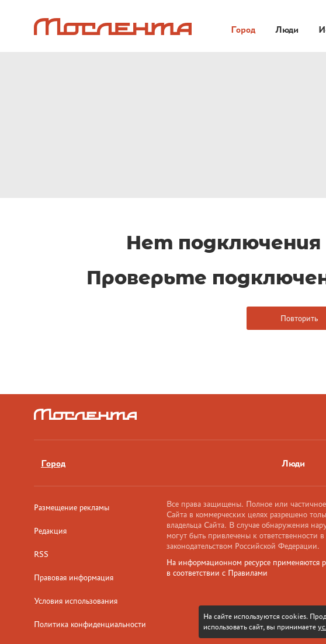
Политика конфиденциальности (90, 624)
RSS (41, 554)
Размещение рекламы (72, 507)
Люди (287, 29)
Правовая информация (74, 577)
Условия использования (76, 601)
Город (243, 29)
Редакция (50, 531)
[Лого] (113, 27)
